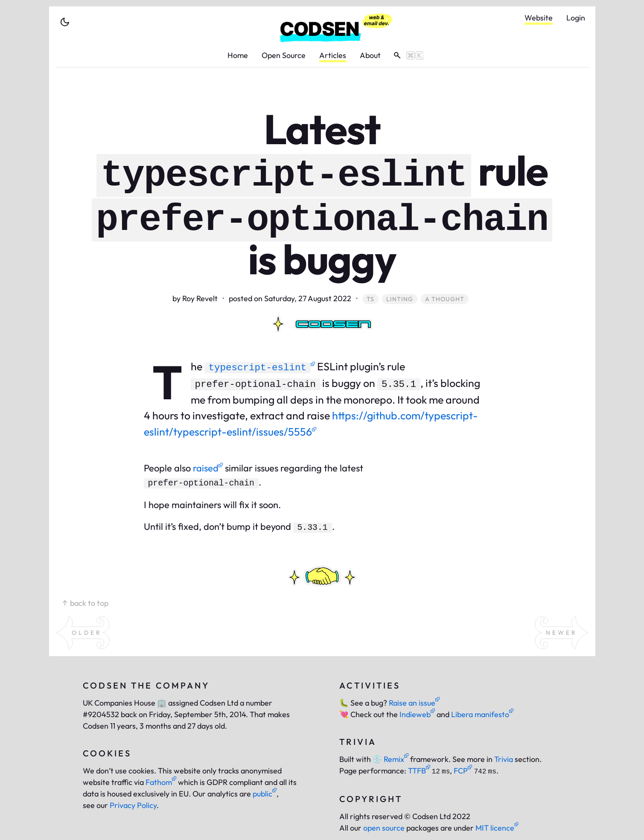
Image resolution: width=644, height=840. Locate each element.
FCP (463, 771)
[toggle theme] (65, 22)
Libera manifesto (482, 714)
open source (384, 828)
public (265, 794)
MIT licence (497, 828)
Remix (390, 759)
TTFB (419, 771)
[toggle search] (406, 55)
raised (208, 468)
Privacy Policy (133, 805)
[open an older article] (83, 633)
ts (370, 299)
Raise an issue (414, 703)
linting (400, 299)
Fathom (161, 782)
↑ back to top (85, 603)
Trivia (504, 759)
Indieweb (417, 714)
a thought (445, 299)
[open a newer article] (562, 633)
